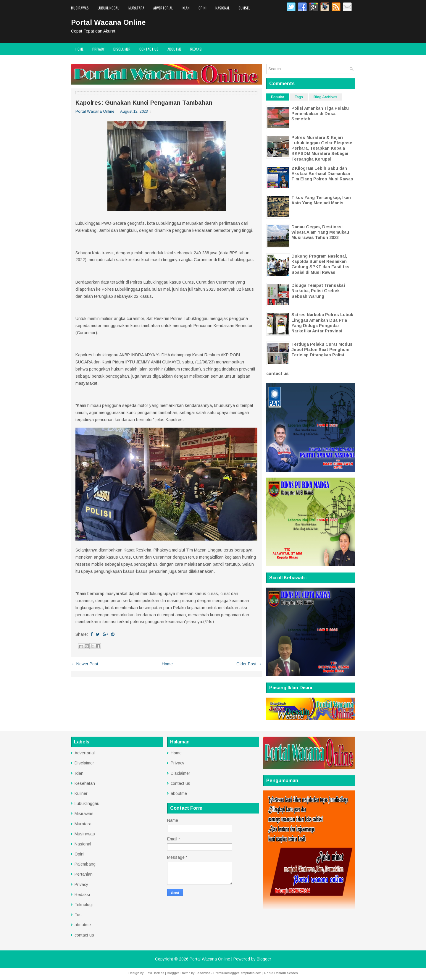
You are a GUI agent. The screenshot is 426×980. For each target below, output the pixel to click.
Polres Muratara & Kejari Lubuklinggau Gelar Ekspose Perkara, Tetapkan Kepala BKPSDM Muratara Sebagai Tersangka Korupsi (322, 148)
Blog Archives (325, 97)
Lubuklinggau (109, 8)
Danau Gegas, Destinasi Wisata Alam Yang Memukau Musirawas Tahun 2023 (320, 232)
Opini (202, 8)
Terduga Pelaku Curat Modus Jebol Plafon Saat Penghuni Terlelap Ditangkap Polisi (322, 350)
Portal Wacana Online (108, 22)
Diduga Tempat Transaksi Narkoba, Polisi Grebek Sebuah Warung (318, 291)
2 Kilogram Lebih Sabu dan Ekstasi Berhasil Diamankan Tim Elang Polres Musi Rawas (322, 174)
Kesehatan (85, 783)
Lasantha (203, 973)
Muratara (136, 8)
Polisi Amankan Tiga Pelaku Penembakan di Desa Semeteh (320, 114)
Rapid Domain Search (281, 973)
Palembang (85, 864)
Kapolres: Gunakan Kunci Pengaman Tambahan (144, 103)
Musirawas (80, 8)
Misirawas (84, 814)
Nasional (222, 8)
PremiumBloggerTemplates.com (237, 973)
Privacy (98, 49)
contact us (149, 49)
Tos (78, 915)
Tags (299, 97)
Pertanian (84, 874)
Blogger (264, 959)
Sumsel (244, 8)
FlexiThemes (154, 973)
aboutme (174, 49)
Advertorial (163, 8)
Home (79, 49)
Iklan (186, 8)
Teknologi (84, 905)
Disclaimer (122, 49)
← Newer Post (85, 664)
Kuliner (81, 793)
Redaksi (196, 49)
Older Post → (249, 664)
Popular (278, 97)
